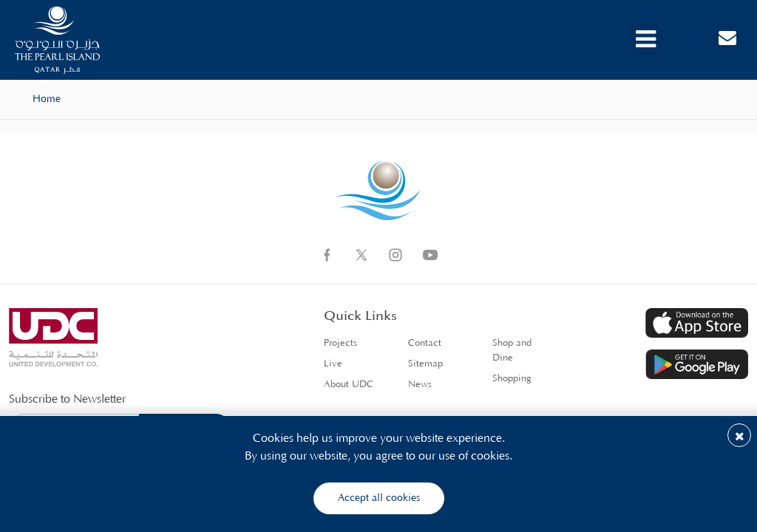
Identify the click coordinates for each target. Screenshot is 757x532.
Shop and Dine (512, 351)
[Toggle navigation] (646, 39)
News (420, 385)
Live (333, 364)
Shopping (512, 379)
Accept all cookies (379, 498)
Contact (425, 343)
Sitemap (425, 364)
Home (47, 99)
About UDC (349, 385)
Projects (340, 343)
